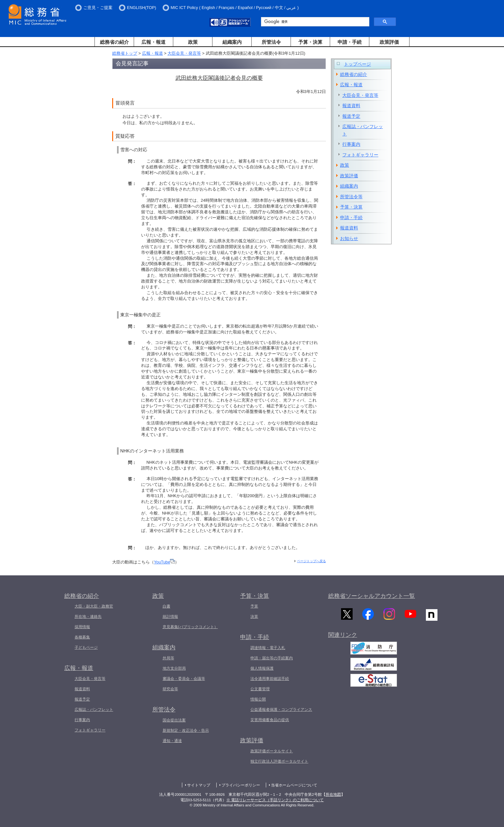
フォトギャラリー (360, 155)
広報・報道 (153, 42)
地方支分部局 (174, 668)
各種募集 (82, 637)
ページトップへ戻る (311, 561)
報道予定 (351, 116)
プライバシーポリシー (241, 785)
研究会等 (170, 689)
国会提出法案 (174, 720)
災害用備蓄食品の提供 (270, 720)
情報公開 (258, 699)
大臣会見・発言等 (184, 53)
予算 (254, 606)
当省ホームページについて (294, 785)
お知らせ (349, 238)
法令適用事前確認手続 (270, 679)
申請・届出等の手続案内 (272, 658)
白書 (166, 606)
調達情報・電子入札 (268, 648)
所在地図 (333, 794)
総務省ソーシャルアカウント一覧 (372, 596)
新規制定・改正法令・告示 (186, 730)
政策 (193, 42)
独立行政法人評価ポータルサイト (279, 761)
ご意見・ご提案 (98, 8)
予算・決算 (310, 42)
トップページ (357, 64)
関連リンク (343, 637)
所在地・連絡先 (88, 617)
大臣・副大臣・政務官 (94, 606)
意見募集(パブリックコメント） (190, 627)
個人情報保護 (262, 668)
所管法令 (271, 42)
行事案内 (351, 144)
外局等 (168, 658)
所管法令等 (351, 197)
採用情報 (82, 627)
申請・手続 (350, 42)
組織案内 (232, 42)
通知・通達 (172, 741)
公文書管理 (260, 689)
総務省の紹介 (114, 42)
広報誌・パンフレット (363, 130)
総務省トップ (125, 53)
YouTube (164, 562)
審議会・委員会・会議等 (184, 679)
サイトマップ (199, 785)
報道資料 (351, 106)
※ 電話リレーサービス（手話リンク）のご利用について (275, 800)
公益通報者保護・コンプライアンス (281, 710)
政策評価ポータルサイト (272, 751)
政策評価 (389, 42)
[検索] (315, 22)
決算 (254, 617)
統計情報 (170, 617)
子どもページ (86, 647)
